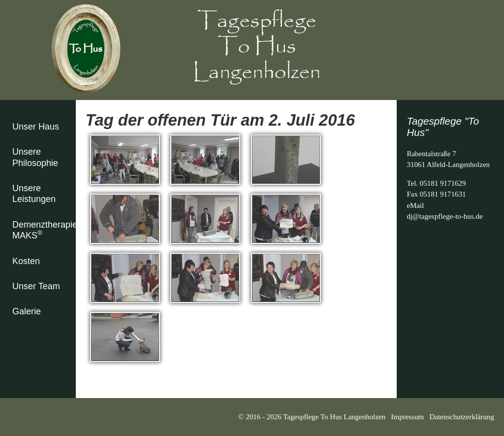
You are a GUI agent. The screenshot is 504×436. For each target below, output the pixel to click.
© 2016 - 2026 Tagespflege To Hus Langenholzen (315, 417)
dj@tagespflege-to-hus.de (444, 216)
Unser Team (36, 286)
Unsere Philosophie (35, 157)
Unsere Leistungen (34, 194)
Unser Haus (36, 127)
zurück (96, 379)
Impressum (407, 417)
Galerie (27, 311)
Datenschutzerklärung (462, 417)
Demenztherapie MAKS (44, 230)
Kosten (26, 261)
